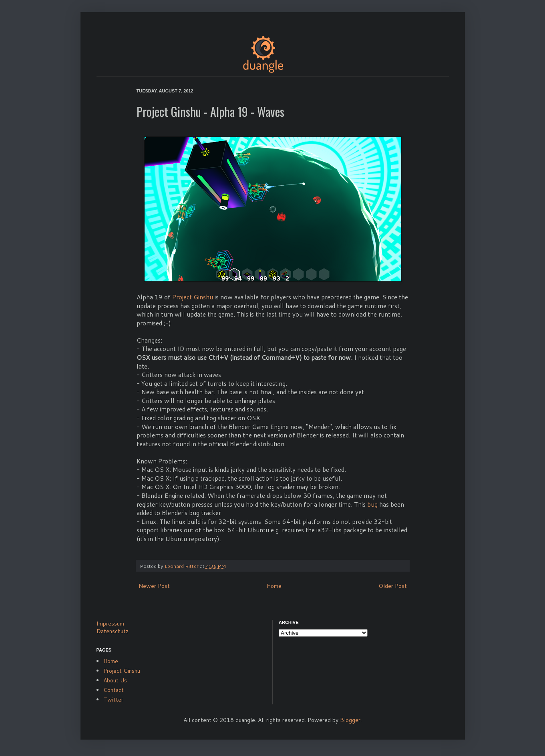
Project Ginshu (193, 297)
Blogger (350, 720)
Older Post (393, 586)
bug (372, 504)
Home (274, 586)
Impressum (110, 624)
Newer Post (154, 586)
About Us (115, 680)
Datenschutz (113, 631)
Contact (114, 690)
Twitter (113, 700)
